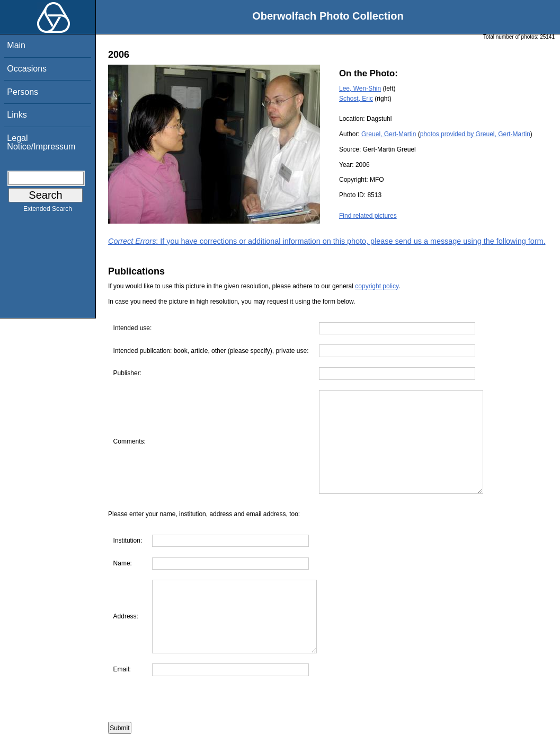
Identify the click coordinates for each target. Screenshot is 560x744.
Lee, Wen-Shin (360, 88)
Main (16, 45)
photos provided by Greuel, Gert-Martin (475, 134)
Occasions (27, 69)
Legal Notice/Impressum (41, 142)
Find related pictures (368, 216)
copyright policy (377, 286)
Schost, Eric (356, 99)
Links (17, 115)
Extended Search (48, 211)
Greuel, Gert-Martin (389, 134)
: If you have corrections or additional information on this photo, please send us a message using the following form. (327, 241)
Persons (23, 92)
